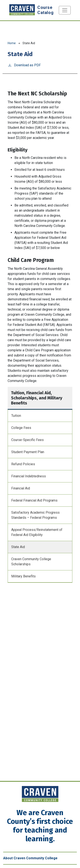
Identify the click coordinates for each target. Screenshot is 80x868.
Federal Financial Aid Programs (34, 500)
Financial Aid (21, 488)
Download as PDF (24, 65)
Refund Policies (23, 464)
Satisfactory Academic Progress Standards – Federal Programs (35, 515)
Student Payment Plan (28, 452)
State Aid (18, 547)
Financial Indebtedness (29, 476)
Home (12, 43)
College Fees (21, 428)
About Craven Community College (30, 858)
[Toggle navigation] (65, 10)
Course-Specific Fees (27, 440)
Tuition (16, 416)
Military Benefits (23, 576)
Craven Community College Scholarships (31, 562)
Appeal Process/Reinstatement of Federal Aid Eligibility (37, 532)
